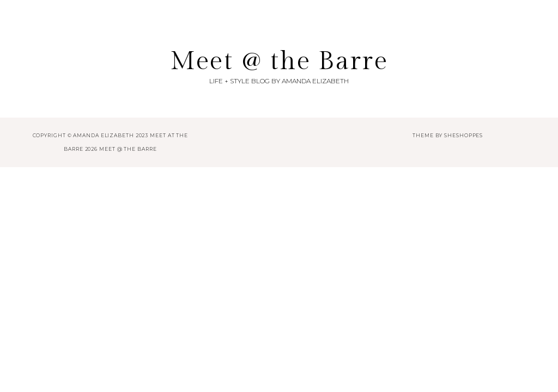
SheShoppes (463, 135)
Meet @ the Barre (279, 61)
